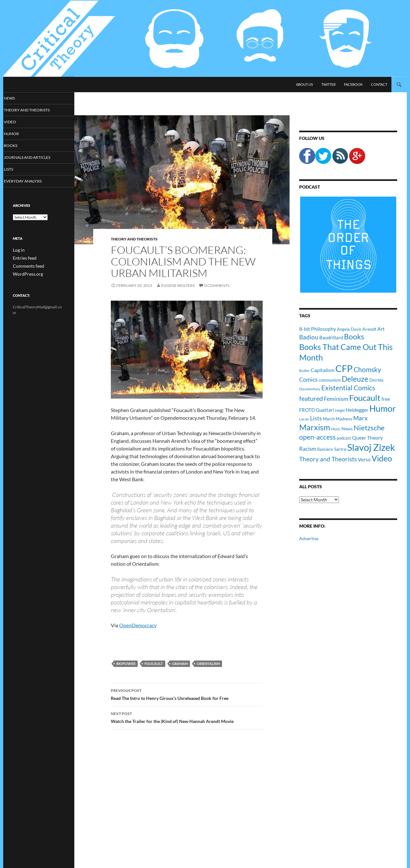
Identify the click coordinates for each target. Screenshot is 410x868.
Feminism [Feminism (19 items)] (336, 399)
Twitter (328, 84)
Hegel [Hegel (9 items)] (340, 410)
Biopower (126, 664)
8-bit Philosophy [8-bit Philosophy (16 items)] (318, 329)
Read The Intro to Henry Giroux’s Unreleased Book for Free (187, 694)
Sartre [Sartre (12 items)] (340, 449)
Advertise (309, 538)
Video (18, 122)
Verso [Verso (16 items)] (364, 459)
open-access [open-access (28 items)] (317, 437)
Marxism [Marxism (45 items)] (315, 427)
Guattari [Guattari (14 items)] (325, 410)
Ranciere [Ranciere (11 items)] (325, 449)
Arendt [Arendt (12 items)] (369, 329)
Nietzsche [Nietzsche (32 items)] (369, 428)
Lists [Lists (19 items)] (316, 418)
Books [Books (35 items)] (354, 337)
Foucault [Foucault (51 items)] (365, 398)
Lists (17, 170)
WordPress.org (26, 274)
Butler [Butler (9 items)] (304, 370)
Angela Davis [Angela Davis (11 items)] (349, 329)
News (18, 98)
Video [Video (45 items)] (382, 458)
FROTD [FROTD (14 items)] (307, 410)
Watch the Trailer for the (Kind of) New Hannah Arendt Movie (187, 717)
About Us (304, 84)
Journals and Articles (34, 158)
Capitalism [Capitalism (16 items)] (323, 370)
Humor (20, 134)
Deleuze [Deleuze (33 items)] (355, 379)
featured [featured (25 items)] (311, 398)
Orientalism (208, 664)
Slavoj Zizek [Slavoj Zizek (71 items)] (371, 447)
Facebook (353, 84)
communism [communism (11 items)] (330, 380)
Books (19, 146)
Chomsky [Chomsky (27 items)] (367, 369)
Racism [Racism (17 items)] (308, 449)
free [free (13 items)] (386, 399)
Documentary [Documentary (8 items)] (310, 389)
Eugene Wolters (178, 285)
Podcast (310, 187)
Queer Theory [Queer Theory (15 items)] (367, 438)
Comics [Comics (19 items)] (308, 379)
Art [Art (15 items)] (381, 329)
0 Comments (217, 285)
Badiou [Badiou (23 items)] (309, 337)
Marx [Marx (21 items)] (361, 418)
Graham (180, 664)
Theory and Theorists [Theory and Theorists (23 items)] (328, 459)
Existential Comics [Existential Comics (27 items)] (348, 388)
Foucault (154, 664)
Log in (18, 251)
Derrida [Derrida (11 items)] (376, 380)
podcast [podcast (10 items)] (344, 438)
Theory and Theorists (134, 239)
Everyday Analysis (30, 182)
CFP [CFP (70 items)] (344, 368)
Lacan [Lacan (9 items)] (304, 419)
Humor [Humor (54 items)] (383, 408)
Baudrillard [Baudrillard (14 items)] (331, 337)
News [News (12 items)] (347, 429)
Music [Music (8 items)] (336, 429)
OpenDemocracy (138, 625)
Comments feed (26, 267)
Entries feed (23, 259)
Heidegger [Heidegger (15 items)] (357, 410)
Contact (379, 84)
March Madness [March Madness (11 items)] (338, 419)
